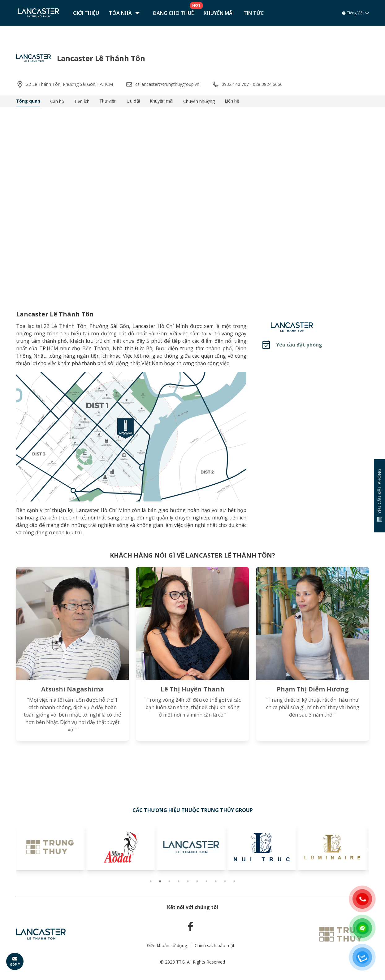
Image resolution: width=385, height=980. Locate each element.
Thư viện (108, 101)
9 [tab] (225, 881)
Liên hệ (232, 101)
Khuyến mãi (219, 13)
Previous (19, 850)
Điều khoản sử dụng (167, 945)
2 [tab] (160, 881)
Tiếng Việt (355, 13)
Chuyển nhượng (199, 101)
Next (366, 850)
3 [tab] (169, 881)
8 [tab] (216, 881)
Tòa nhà (126, 13)
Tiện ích (82, 101)
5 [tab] (188, 881)
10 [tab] (234, 881)
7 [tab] (206, 881)
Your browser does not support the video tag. (192, 204)
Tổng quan (28, 101)
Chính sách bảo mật (215, 945)
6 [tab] (197, 881)
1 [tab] (151, 881)
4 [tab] (179, 881)
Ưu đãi (133, 101)
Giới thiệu (86, 13)
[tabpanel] (51, 847)
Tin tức (254, 13)
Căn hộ (57, 101)
